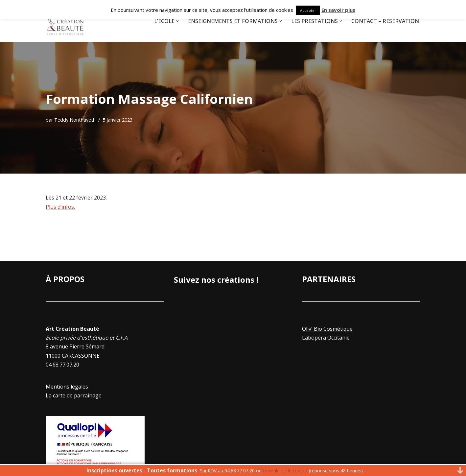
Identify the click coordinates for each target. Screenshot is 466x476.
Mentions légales (67, 387)
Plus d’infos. (60, 207)
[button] (177, 21)
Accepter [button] (308, 10)
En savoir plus (338, 10)
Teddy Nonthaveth (75, 120)
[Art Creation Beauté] (65, 21)
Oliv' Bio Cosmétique (327, 329)
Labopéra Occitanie (326, 338)
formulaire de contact (285, 471)
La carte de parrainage (74, 395)
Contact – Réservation (385, 21)
